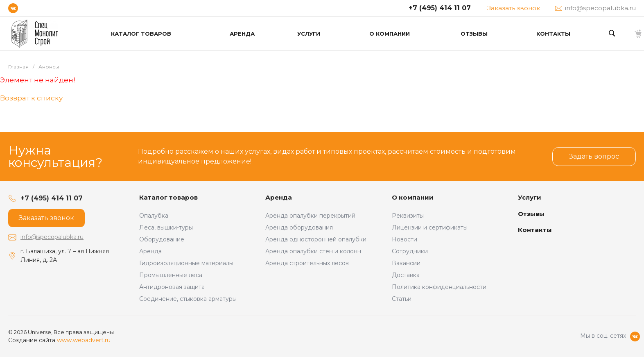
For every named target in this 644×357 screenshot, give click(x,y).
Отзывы (531, 214)
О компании (413, 197)
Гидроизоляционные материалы (186, 263)
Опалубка (154, 216)
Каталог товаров (168, 197)
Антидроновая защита (172, 287)
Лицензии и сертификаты (430, 227)
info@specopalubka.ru (52, 237)
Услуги (530, 197)
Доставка (406, 275)
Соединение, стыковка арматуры (188, 299)
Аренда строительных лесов (307, 263)
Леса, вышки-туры (166, 227)
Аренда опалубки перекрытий (310, 216)
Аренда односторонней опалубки (316, 239)
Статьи (402, 299)
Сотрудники (410, 251)
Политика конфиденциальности (439, 287)
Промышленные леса (171, 275)
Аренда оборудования (299, 227)
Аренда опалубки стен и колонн (313, 251)
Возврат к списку (31, 98)
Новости (404, 239)
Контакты (535, 230)
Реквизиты (408, 216)
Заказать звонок (514, 8)
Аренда (150, 251)
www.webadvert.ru (84, 340)
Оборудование (162, 239)
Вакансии (406, 263)
